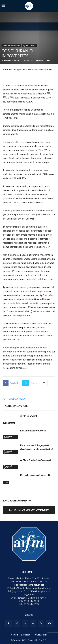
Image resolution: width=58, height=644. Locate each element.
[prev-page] (5, 490)
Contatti (15, 635)
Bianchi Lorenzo (11, 61)
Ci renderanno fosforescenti (35, 475)
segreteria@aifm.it (42, 588)
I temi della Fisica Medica (11, 45)
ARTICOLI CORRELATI (15, 399)
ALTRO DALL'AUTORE (17, 406)
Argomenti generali (30, 45)
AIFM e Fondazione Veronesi (35, 460)
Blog (6, 482)
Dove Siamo (26, 635)
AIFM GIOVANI (29, 416)
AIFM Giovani (9, 423)
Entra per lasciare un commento (29, 510)
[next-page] (10, 490)
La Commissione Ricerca (33, 430)
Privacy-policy (41, 635)
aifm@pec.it (18, 588)
